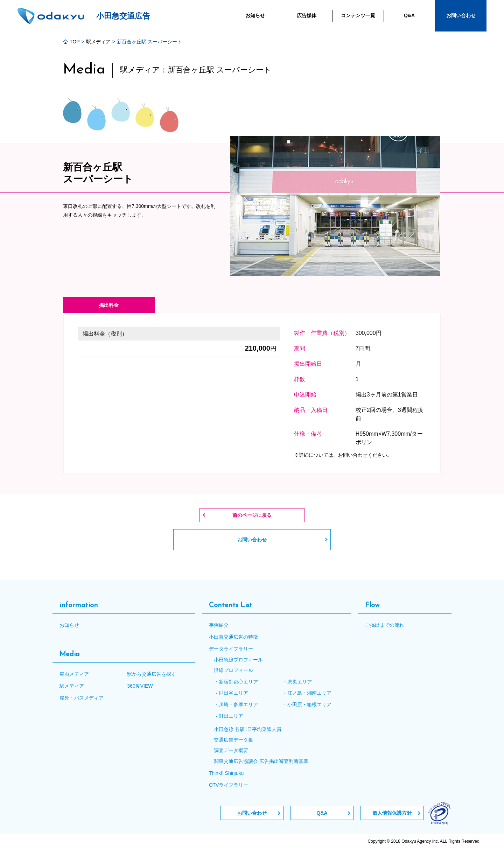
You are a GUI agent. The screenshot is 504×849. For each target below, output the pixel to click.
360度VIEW (140, 686)
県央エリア (300, 682)
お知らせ (69, 625)
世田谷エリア (233, 693)
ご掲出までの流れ (385, 625)
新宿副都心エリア (238, 682)
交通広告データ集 (233, 740)
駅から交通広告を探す (152, 674)
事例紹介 (219, 625)
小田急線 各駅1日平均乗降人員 (248, 729)
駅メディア (98, 42)
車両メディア (74, 674)
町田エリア (231, 716)
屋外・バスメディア (82, 698)
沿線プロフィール (233, 670)
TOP (71, 42)
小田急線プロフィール (238, 660)
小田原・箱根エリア (309, 704)
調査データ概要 (231, 750)
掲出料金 (109, 305)
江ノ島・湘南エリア (309, 693)
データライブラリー (231, 649)
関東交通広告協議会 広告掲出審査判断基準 (261, 761)
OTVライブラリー (229, 785)
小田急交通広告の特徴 (233, 637)
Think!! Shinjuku (226, 773)
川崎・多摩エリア (238, 704)
